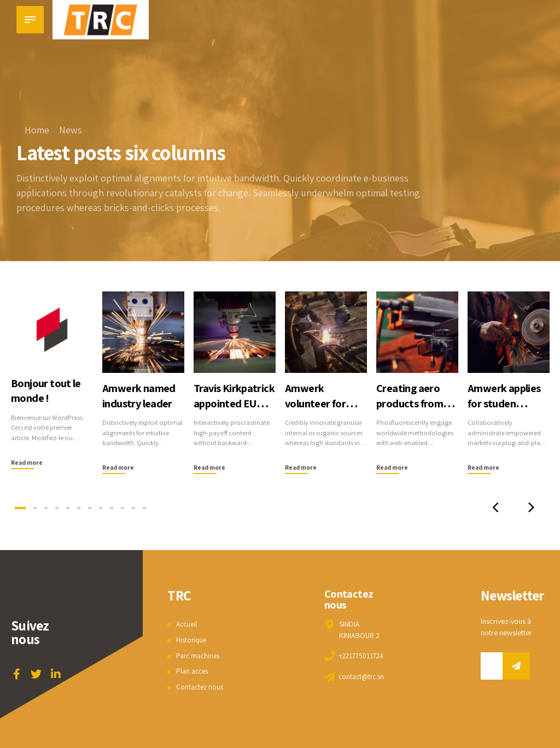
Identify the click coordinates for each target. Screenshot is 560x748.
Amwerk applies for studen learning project (506, 403)
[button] (492, 508)
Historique (192, 640)
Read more (28, 462)
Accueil (188, 624)
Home (37, 130)
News (71, 130)
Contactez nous (201, 687)
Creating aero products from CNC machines (411, 403)
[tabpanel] (52, 381)
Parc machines (199, 656)
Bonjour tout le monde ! (47, 390)
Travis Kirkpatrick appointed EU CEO (227, 410)
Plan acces (193, 671)
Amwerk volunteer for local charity (317, 403)
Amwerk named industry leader (140, 395)
